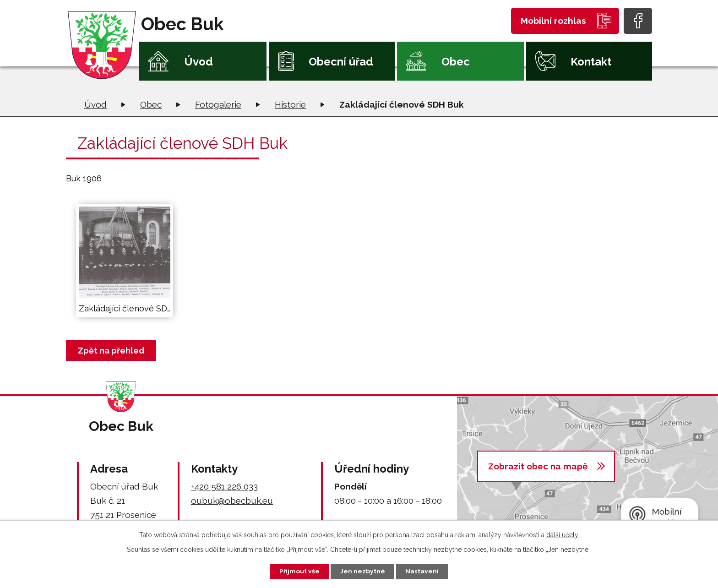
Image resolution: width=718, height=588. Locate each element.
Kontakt (591, 62)
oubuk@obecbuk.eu (232, 501)
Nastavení (423, 571)
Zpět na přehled (112, 351)
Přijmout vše (299, 571)
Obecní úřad (341, 62)
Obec (456, 62)
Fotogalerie (218, 104)
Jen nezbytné (363, 571)
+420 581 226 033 (224, 486)
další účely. (563, 534)
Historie (290, 104)
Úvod (199, 62)
